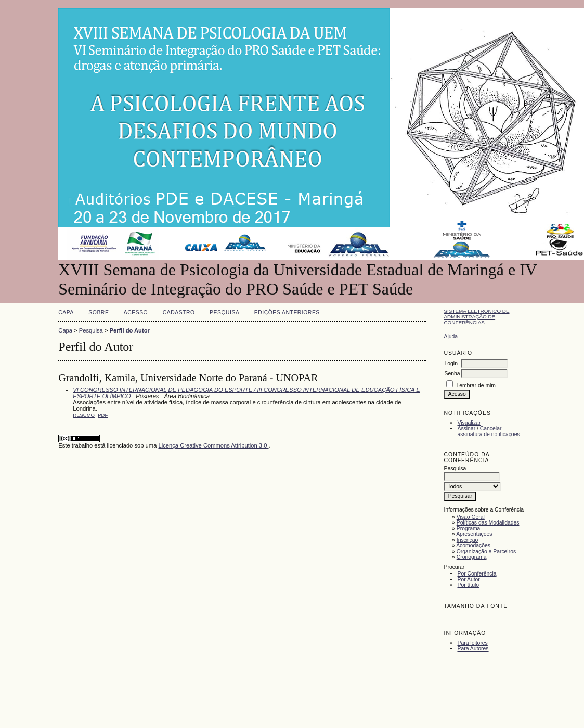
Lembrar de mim (476, 385)
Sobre (99, 312)
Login (451, 363)
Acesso (136, 312)
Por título (468, 585)
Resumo (84, 415)
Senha (452, 373)
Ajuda (451, 336)
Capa (66, 312)
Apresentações (474, 534)
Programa (469, 528)
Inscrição (468, 540)
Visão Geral (471, 517)
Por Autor (468, 579)
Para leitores (472, 643)
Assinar (466, 429)
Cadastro (179, 312)
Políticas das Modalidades (488, 523)
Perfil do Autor (130, 330)
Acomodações (473, 546)
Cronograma (472, 557)
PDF (103, 415)
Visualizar (469, 423)
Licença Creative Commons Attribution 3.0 (213, 445)
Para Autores (473, 649)
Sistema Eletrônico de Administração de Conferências (476, 317)
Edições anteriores (287, 312)
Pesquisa (224, 312)
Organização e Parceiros (486, 551)
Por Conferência (477, 574)
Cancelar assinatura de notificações (488, 431)
